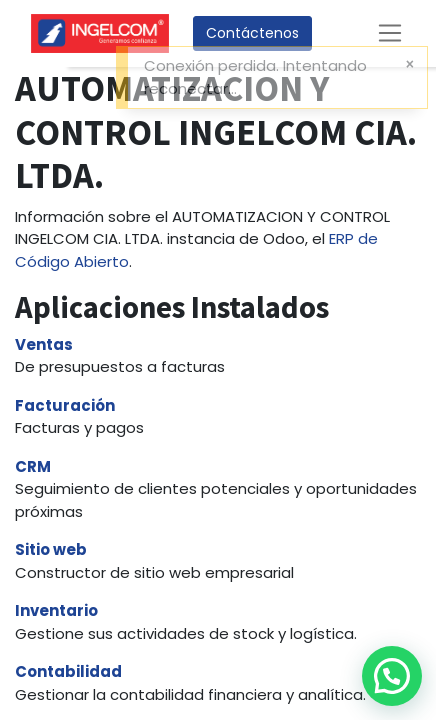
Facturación (65, 405)
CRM (33, 466)
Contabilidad (68, 671)
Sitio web (51, 549)
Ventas (44, 344)
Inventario (56, 610)
